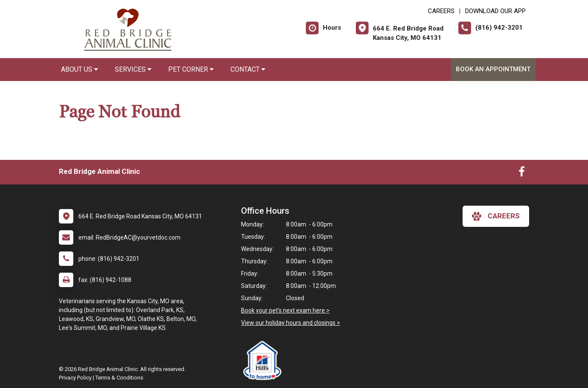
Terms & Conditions (119, 378)
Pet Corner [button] (191, 69)
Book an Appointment (493, 69)
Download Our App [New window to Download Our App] (495, 11)
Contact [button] (248, 69)
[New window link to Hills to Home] (264, 360)
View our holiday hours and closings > (291, 323)
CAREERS (441, 11)
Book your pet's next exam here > (285, 310)
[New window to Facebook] (522, 173)
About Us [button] (79, 69)
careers (496, 216)
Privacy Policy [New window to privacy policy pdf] (75, 378)
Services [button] (133, 69)
